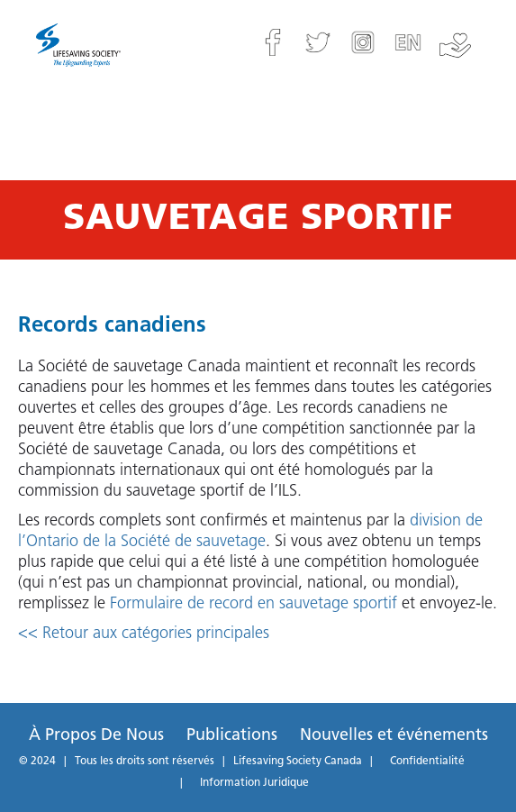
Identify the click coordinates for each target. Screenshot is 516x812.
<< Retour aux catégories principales (144, 634)
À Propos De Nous (96, 736)
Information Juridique (254, 783)
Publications (232, 736)
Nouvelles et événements (394, 736)
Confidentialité (427, 762)
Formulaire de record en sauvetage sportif (253, 604)
